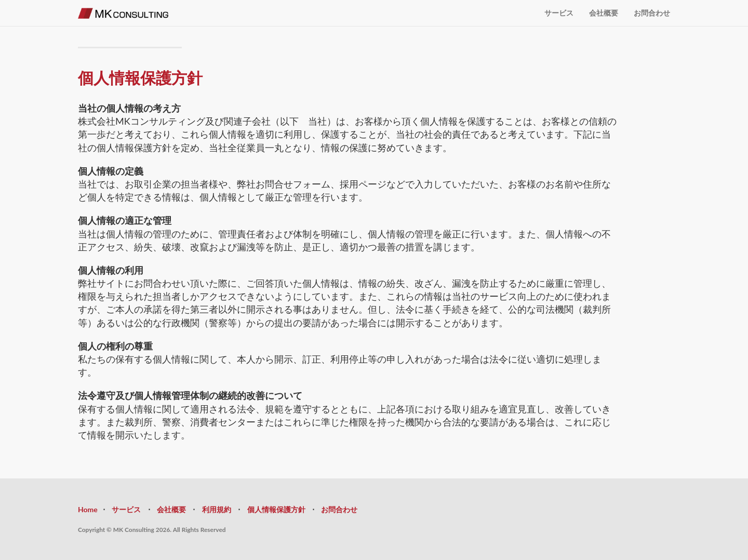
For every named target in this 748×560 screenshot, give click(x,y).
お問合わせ (652, 13)
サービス (559, 13)
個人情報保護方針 (276, 509)
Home (88, 509)
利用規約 (217, 509)
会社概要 (604, 13)
